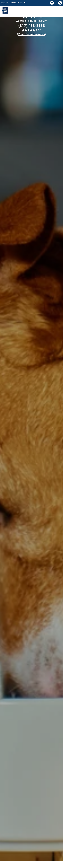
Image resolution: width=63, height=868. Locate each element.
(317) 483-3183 (32, 26)
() (31, 34)
